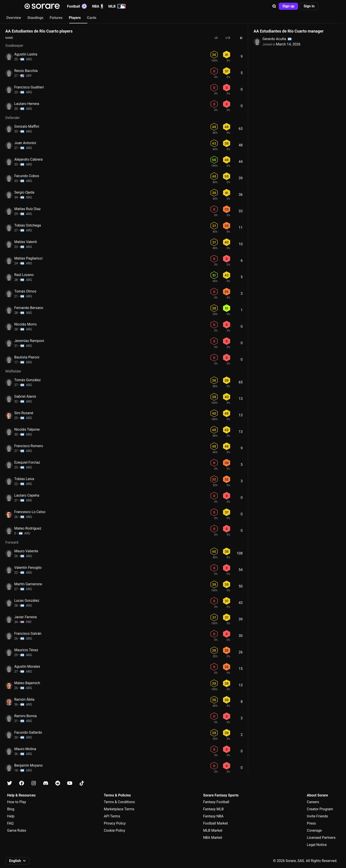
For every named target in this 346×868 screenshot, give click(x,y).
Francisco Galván (28, 634)
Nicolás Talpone (27, 429)
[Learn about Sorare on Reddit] (58, 783)
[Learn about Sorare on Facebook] (22, 783)
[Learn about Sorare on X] (10, 783)
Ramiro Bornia (26, 716)
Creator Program (320, 809)
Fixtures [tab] (56, 18)
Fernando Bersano (29, 308)
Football (77, 6)
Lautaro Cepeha (27, 495)
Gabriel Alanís (25, 396)
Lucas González (27, 601)
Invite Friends (317, 816)
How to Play (17, 802)
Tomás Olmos (25, 291)
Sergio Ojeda (24, 192)
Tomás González (28, 380)
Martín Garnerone (28, 584)
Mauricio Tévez (26, 650)
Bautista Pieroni (27, 357)
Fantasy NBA (213, 816)
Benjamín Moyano (29, 765)
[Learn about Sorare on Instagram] (34, 783)
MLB (117, 6)
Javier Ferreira (26, 617)
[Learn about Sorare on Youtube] (70, 783)
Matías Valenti (26, 242)
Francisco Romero (29, 446)
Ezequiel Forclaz (27, 462)
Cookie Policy (115, 830)
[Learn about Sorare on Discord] (46, 783)
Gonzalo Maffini (27, 126)
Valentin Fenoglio (28, 568)
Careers (313, 802)
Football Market (216, 823)
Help (11, 816)
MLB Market (213, 830)
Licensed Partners (321, 838)
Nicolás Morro (26, 324)
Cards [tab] (92, 18)
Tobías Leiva (24, 479)
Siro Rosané (24, 413)
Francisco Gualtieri (29, 87)
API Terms (112, 816)
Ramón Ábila (24, 699)
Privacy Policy (115, 823)
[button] (274, 6)
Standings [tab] (35, 18)
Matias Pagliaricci (28, 258)
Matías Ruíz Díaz (27, 209)
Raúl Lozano (24, 275)
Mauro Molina (25, 749)
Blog (11, 809)
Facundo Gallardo (28, 732)
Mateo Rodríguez (28, 528)
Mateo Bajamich (27, 683)
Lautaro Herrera (27, 104)
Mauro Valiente (26, 551)
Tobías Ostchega (28, 225)
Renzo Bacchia (26, 71)
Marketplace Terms (119, 809)
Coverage (314, 830)
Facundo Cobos (27, 176)
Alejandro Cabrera (28, 159)
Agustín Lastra (26, 54)
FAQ (10, 823)
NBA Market (213, 838)
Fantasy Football (216, 802)
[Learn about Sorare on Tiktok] (82, 783)
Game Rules (17, 830)
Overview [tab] (14, 18)
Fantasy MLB (213, 809)
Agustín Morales (27, 666)
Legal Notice (317, 845)
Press (311, 823)
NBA (97, 6)
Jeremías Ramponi (29, 341)
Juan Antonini (25, 143)
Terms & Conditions (119, 802)
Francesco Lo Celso (30, 512)
